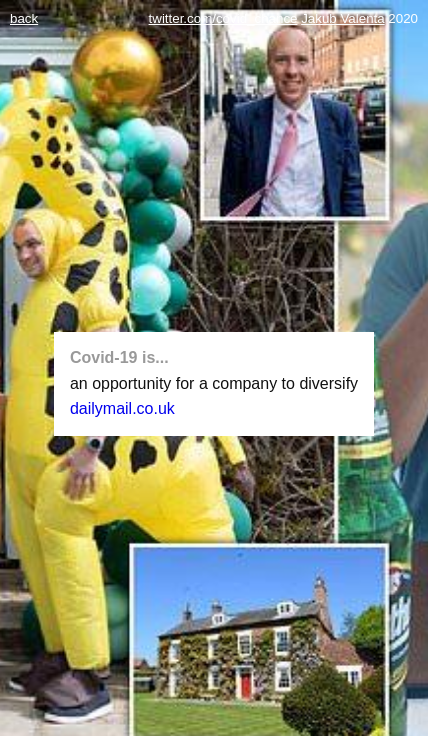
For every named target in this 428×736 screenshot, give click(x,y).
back (24, 18)
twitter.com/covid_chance (223, 18)
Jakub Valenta (342, 18)
